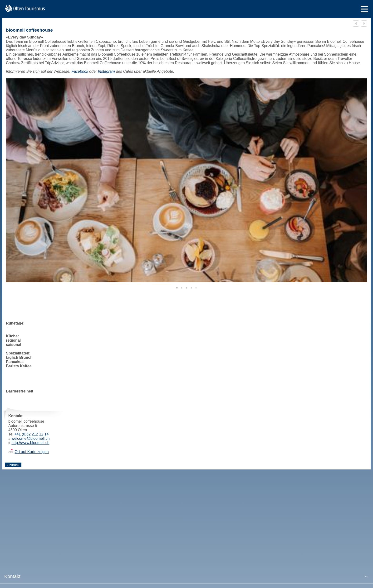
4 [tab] (191, 288)
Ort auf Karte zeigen (32, 452)
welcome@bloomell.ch (30, 438)
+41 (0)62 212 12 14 (32, 434)
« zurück (13, 465)
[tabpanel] (186, 180)
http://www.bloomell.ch (30, 443)
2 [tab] (182, 288)
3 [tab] (186, 288)
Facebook (80, 71)
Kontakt (12, 576)
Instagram (106, 71)
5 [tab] (196, 288)
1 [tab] (177, 288)
